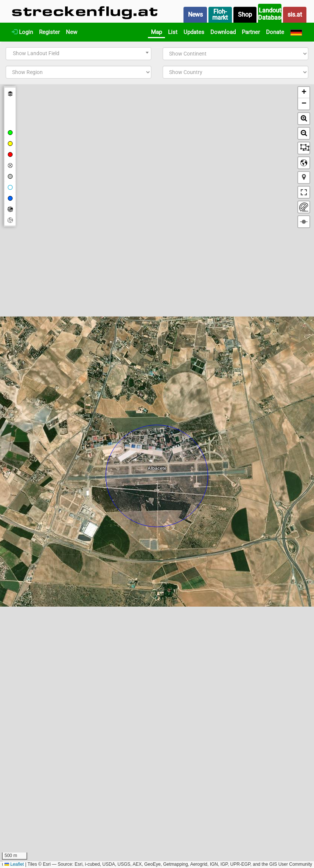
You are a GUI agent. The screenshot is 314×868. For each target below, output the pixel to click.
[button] (304, 93)
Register (49, 32)
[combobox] (78, 54)
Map (156, 32)
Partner (251, 32)
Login (22, 32)
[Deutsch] (296, 32)
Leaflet (14, 864)
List (173, 32)
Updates (194, 32)
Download (223, 32)
